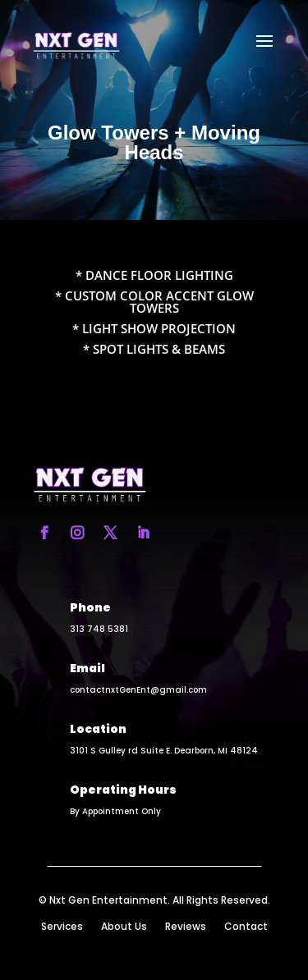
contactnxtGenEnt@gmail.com (138, 690)
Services (62, 927)
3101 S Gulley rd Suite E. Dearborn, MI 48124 (164, 751)
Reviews (186, 927)
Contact (246, 927)
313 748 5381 (99, 629)
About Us (124, 927)
